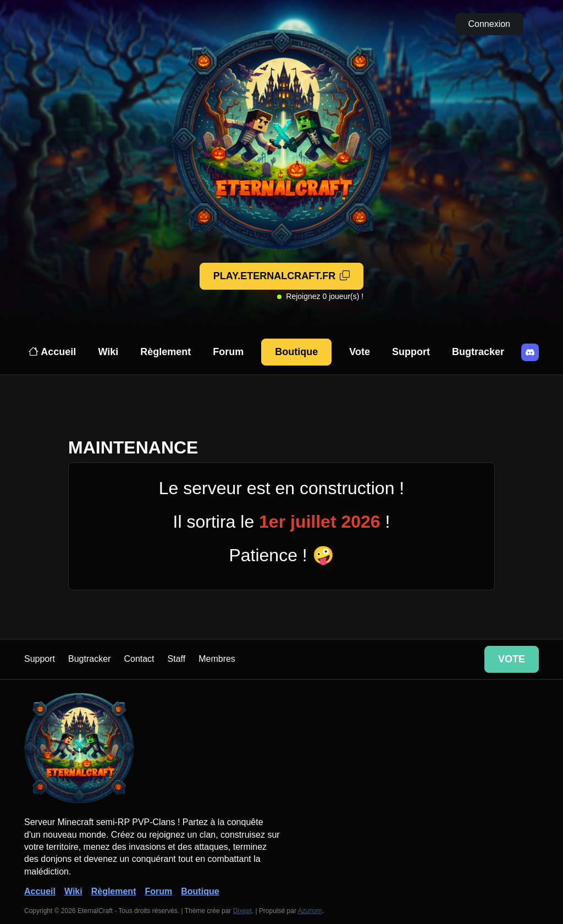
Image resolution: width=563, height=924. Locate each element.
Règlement (165, 352)
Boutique (296, 352)
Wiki (108, 352)
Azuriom (310, 911)
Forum (228, 352)
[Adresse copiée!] (281, 276)
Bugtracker (478, 352)
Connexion (490, 24)
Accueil (52, 352)
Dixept (242, 911)
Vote (360, 352)
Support (411, 352)
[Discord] (530, 352)
